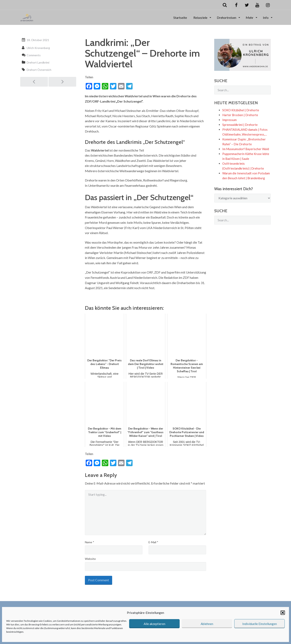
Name (90, 542)
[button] (283, 613)
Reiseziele (201, 18)
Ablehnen (207, 624)
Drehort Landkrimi (38, 62)
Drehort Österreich (39, 70)
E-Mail (153, 542)
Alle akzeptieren (154, 624)
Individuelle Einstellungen (260, 624)
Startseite (180, 18)
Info (266, 18)
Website (90, 559)
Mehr (250, 18)
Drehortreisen (227, 18)
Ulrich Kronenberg (38, 48)
